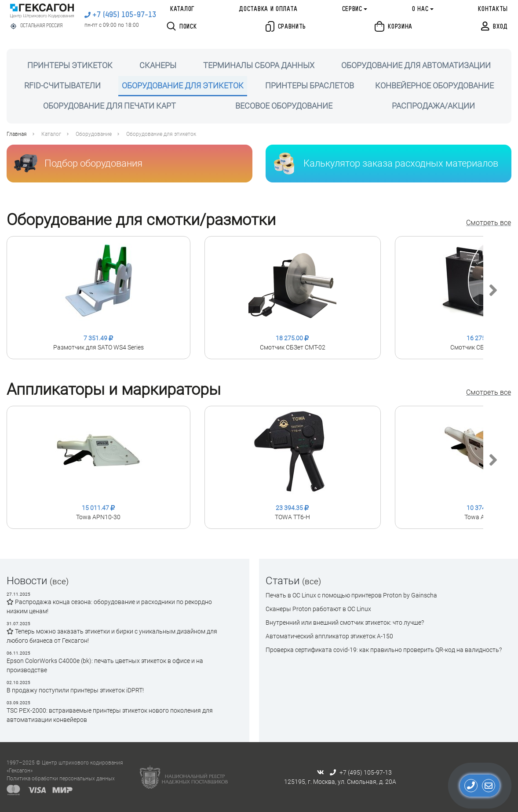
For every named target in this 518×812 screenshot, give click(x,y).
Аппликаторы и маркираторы (114, 390)
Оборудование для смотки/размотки (141, 220)
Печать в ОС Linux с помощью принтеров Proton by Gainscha (351, 595)
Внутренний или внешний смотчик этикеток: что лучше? (345, 623)
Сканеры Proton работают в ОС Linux (318, 609)
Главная (17, 134)
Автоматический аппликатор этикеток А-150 (329, 636)
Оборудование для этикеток (161, 134)
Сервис (352, 9)
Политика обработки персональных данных (61, 779)
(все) (59, 581)
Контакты (493, 9)
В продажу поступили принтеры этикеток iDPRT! (75, 690)
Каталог (182, 9)
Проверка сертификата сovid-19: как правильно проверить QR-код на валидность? (384, 650)
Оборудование (94, 134)
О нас (420, 9)
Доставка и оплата (268, 9)
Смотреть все (489, 223)
